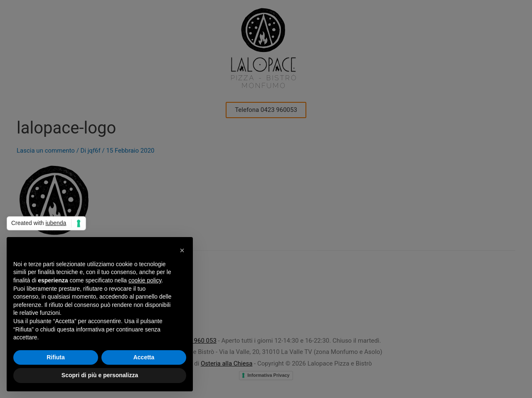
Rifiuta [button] (56, 357)
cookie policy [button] (145, 280)
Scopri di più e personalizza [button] (100, 375)
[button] (182, 250)
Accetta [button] (144, 357)
